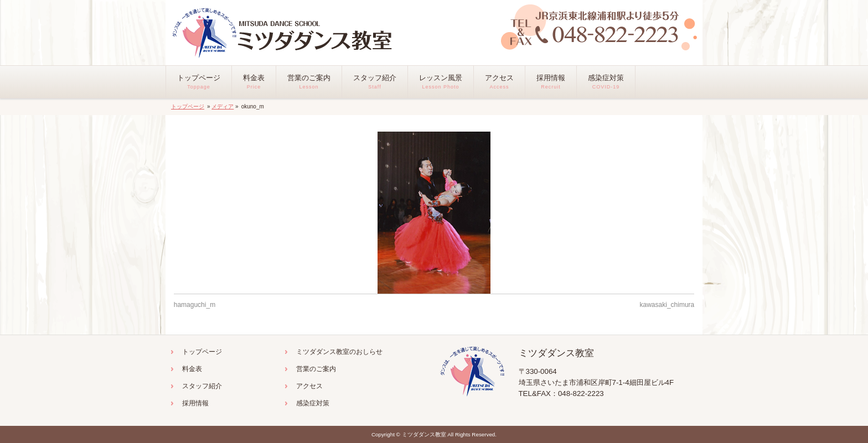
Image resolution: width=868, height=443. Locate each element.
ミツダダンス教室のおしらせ (339, 352)
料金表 (192, 369)
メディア (223, 106)
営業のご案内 (316, 369)
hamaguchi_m (195, 305)
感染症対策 (313, 403)
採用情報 (195, 403)
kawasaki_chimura (667, 305)
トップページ (188, 106)
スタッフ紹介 (202, 386)
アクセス (309, 386)
